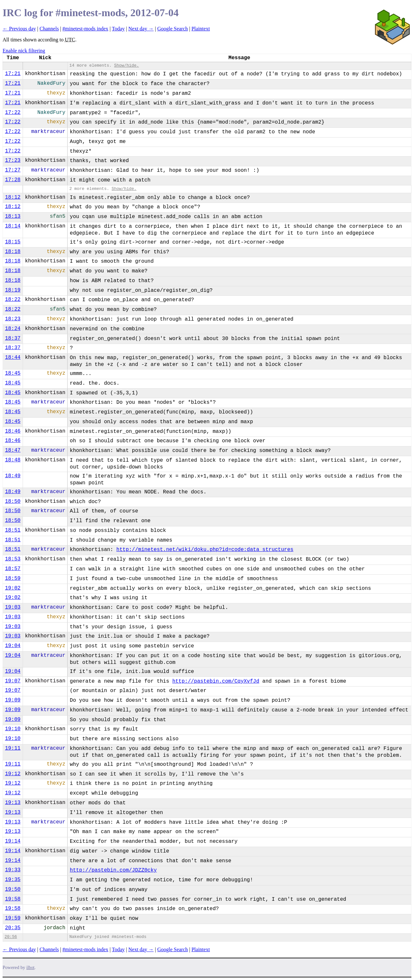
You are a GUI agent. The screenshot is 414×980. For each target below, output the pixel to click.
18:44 (13, 358)
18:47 (13, 450)
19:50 (13, 889)
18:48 (13, 460)
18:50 (13, 501)
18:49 (13, 476)
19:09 (13, 700)
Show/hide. (127, 66)
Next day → (141, 29)
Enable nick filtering (24, 51)
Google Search (173, 29)
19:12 (13, 774)
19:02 (13, 588)
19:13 (13, 803)
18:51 (13, 530)
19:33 (13, 870)
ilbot (31, 968)
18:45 (13, 373)
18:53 (13, 559)
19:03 (13, 607)
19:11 (13, 748)
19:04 (13, 646)
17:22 (13, 113)
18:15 (13, 242)
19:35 (13, 880)
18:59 (13, 578)
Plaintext (201, 29)
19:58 (13, 899)
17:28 (13, 180)
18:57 (13, 569)
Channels (49, 29)
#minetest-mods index (85, 29)
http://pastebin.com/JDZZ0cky (113, 870)
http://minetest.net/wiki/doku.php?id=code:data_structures (205, 550)
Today (118, 29)
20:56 (11, 937)
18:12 (13, 197)
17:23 (13, 160)
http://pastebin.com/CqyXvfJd (216, 681)
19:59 (13, 918)
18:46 (13, 431)
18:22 (13, 300)
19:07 (13, 681)
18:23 (13, 319)
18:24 (13, 329)
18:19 (13, 290)
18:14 (13, 226)
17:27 (13, 170)
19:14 (13, 841)
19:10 (13, 729)
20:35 (13, 928)
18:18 (13, 252)
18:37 (13, 338)
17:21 (13, 74)
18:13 (13, 216)
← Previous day (19, 29)
